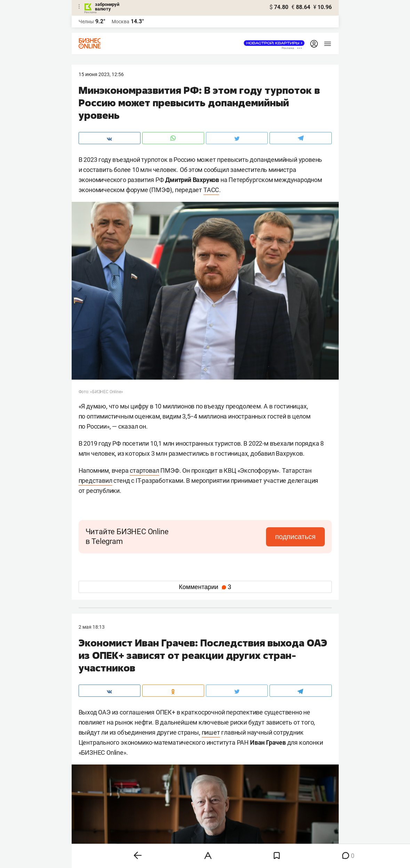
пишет (211, 732)
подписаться (295, 537)
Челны (86, 22)
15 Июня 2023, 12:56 (101, 74)
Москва (120, 22)
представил (95, 481)
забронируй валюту (107, 7)
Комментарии (205, 587)
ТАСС (211, 190)
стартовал (144, 470)
